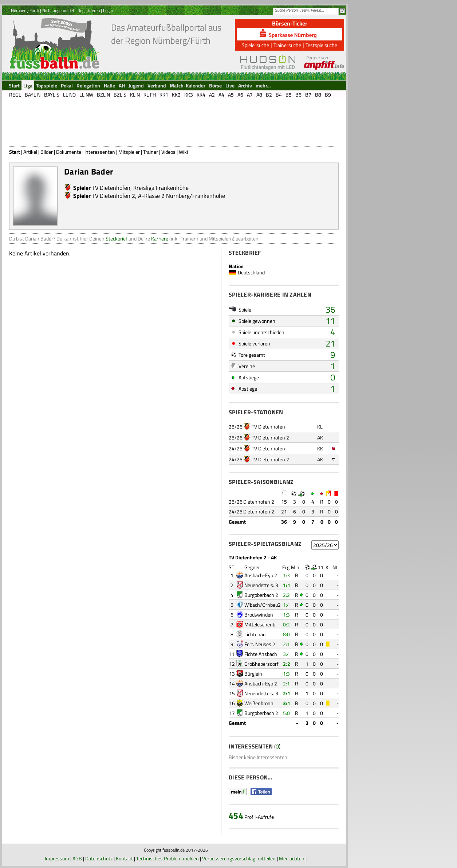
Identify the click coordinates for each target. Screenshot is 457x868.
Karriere (160, 238)
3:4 (286, 654)
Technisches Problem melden (168, 858)
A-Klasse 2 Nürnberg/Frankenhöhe (182, 196)
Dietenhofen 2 (259, 502)
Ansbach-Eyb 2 (261, 575)
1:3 (286, 575)
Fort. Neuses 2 (260, 644)
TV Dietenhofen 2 (114, 196)
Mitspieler (129, 152)
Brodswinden (259, 615)
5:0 (286, 713)
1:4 (286, 605)
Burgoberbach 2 (261, 595)
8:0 (286, 634)
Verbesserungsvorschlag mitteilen (239, 858)
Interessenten (100, 152)
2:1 (286, 644)
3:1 (287, 703)
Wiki (183, 152)
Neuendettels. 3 (261, 585)
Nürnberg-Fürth (25, 10)
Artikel (30, 152)
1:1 (287, 585)
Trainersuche (287, 45)
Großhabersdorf (261, 664)
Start (15, 152)
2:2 (286, 595)
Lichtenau (255, 634)
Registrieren (89, 10)
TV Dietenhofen (111, 188)
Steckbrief (117, 238)
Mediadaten (292, 858)
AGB (77, 858)
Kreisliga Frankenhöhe (161, 188)
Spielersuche (255, 45)
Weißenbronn (259, 703)
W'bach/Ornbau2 (263, 605)
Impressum (57, 858)
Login (108, 10)
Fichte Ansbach (261, 654)
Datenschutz (99, 858)
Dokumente (69, 152)
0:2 (286, 624)
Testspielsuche (321, 45)
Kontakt (124, 858)
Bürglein (253, 674)
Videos (168, 152)
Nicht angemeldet (58, 10)
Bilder (47, 152)
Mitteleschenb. (260, 624)
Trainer (151, 152)
